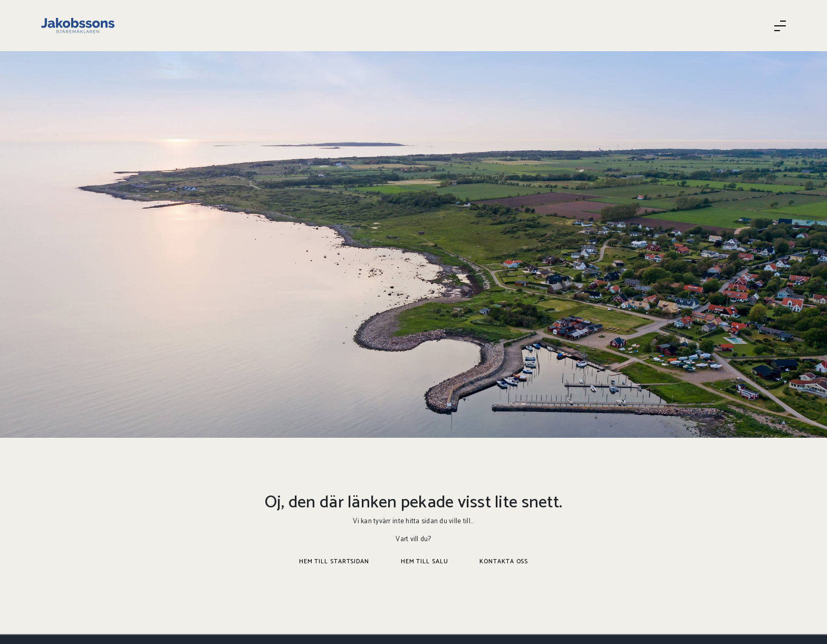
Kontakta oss (504, 561)
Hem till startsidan (334, 561)
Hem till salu (425, 561)
